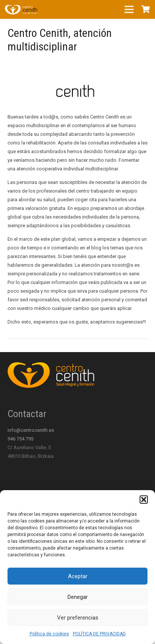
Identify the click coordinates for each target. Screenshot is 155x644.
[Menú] (129, 9)
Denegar (78, 597)
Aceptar (78, 576)
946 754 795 (20, 439)
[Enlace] (21, 9)
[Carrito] (146, 9)
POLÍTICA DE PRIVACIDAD (99, 634)
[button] (144, 500)
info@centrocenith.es (31, 430)
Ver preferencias (78, 618)
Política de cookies (49, 634)
